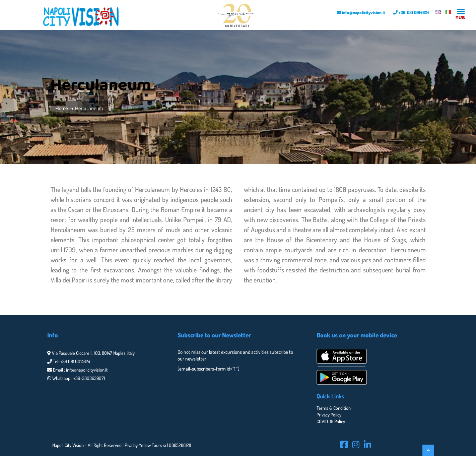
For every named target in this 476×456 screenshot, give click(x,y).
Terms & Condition (334, 408)
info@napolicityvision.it (361, 12)
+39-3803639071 (89, 378)
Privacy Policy (329, 415)
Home (62, 109)
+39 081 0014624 (75, 361)
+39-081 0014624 (411, 12)
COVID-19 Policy (331, 421)
